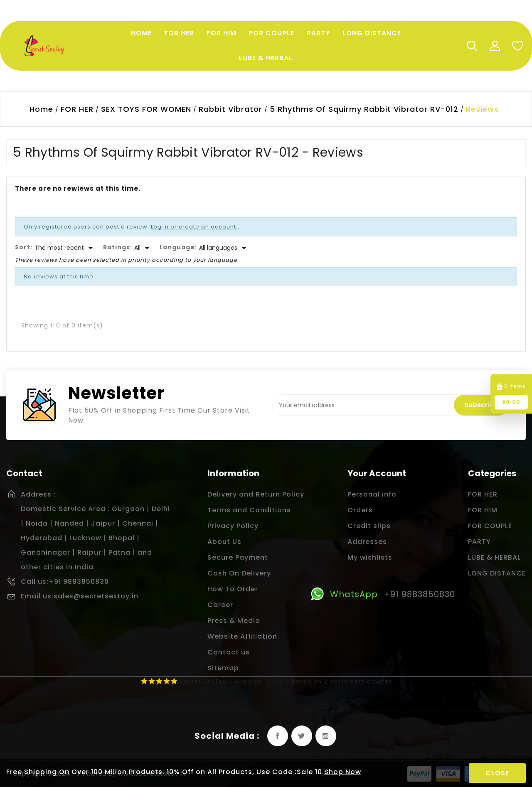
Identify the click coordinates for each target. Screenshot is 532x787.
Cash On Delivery (239, 573)
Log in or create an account (194, 227)
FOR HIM (483, 510)
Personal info (372, 494)
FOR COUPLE (490, 526)
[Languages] (224, 248)
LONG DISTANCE (497, 573)
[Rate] (143, 248)
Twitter (302, 736)
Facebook (278, 736)
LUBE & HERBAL (494, 557)
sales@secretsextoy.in (96, 596)
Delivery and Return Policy (256, 494)
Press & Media (234, 621)
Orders (360, 510)
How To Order (233, 589)
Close (497, 773)
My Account (495, 46)
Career (220, 605)
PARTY (479, 542)
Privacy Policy (233, 526)
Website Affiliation (242, 636)
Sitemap (223, 668)
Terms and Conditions (249, 510)
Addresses (367, 542)
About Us (224, 542)
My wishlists (370, 557)
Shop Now (343, 772)
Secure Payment (238, 557)
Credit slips (369, 526)
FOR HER (483, 494)
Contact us (229, 652)
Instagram (326, 736)
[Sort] (65, 248)
